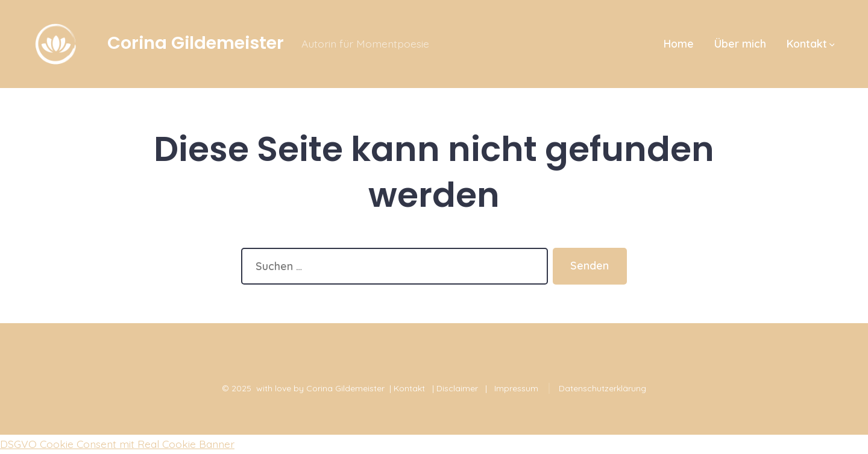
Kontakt (811, 43)
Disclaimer (457, 388)
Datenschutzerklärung (602, 388)
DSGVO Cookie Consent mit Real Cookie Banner (117, 444)
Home (679, 43)
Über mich (740, 43)
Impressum (516, 388)
